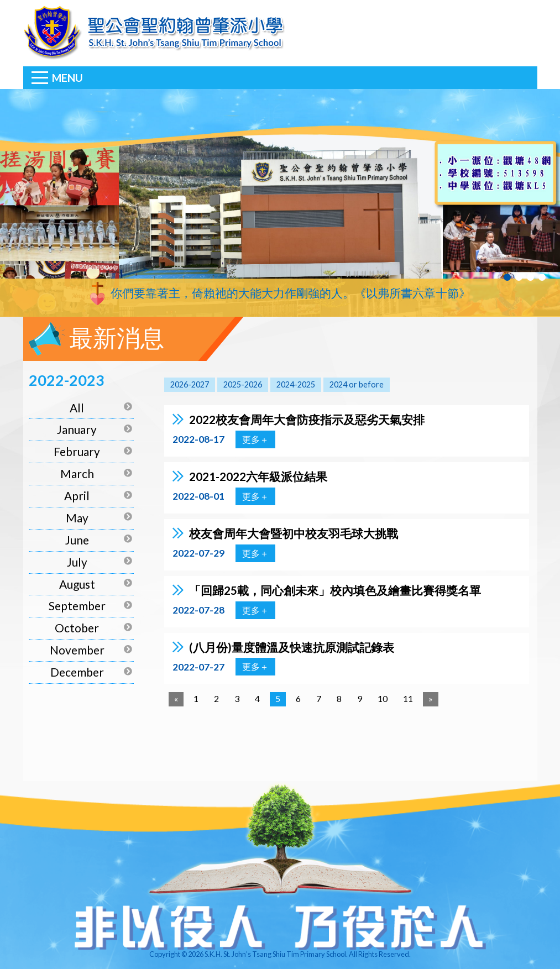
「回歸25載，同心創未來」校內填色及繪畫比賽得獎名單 (335, 590)
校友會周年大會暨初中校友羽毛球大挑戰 (294, 533)
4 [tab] (542, 277)
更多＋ (255, 439)
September (77, 606)
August (77, 584)
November (77, 650)
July (77, 562)
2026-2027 (190, 384)
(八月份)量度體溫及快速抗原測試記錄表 (292, 647)
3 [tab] (530, 277)
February (77, 451)
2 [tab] (519, 277)
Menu (67, 78)
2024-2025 (296, 384)
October (77, 628)
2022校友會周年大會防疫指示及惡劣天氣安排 (307, 419)
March (77, 473)
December (77, 672)
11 (408, 698)
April (77, 496)
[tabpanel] (280, 203)
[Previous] (176, 699)
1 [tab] (507, 277)
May (77, 518)
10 (383, 698)
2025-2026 (243, 384)
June (77, 540)
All (77, 408)
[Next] (431, 699)
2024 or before (357, 384)
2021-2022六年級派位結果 (258, 476)
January (77, 429)
